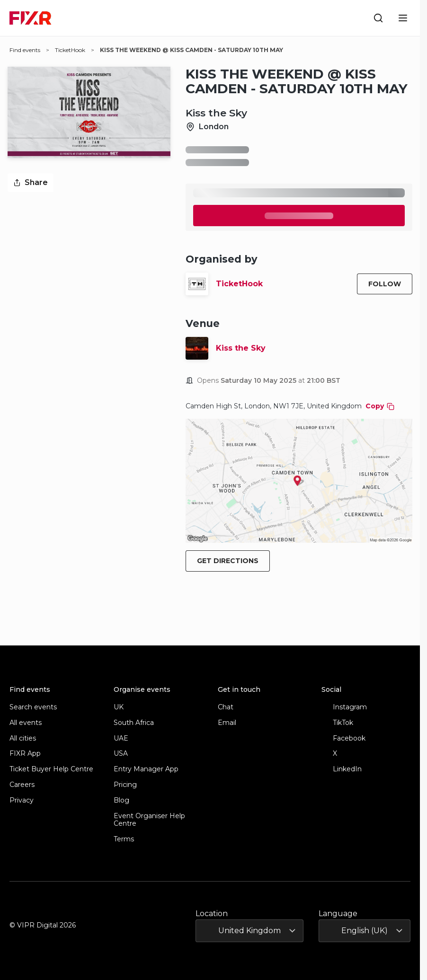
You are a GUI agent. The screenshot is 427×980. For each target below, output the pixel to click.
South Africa (134, 723)
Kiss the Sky (241, 348)
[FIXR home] (30, 18)
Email (227, 723)
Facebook (343, 738)
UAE (121, 738)
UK (119, 707)
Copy (380, 406)
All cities (23, 738)
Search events (33, 707)
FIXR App (25, 754)
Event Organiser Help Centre (149, 820)
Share (31, 182)
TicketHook (239, 284)
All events (26, 723)
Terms (124, 839)
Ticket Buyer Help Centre (51, 769)
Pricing (125, 785)
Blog (121, 800)
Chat (226, 707)
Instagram (344, 707)
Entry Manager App (146, 769)
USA (121, 754)
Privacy (22, 800)
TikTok (337, 723)
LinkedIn (342, 769)
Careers (22, 785)
